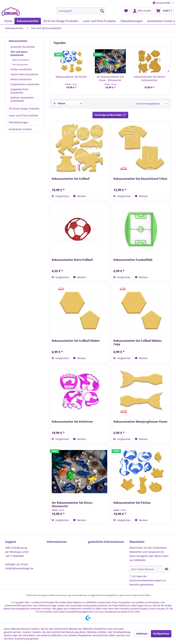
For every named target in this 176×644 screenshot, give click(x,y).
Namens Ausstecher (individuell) (22, 99)
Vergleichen (60, 196)
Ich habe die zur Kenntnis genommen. (148, 580)
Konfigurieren (161, 634)
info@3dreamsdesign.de (19, 568)
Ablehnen (142, 634)
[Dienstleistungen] (132, 21)
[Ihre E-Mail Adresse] (146, 569)
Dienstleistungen (19, 122)
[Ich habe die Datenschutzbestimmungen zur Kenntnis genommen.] (131, 576)
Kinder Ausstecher (21, 69)
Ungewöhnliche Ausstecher (19, 91)
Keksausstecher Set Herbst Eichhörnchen (149, 78)
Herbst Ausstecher (21, 79)
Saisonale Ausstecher (23, 47)
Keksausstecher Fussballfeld (133, 260)
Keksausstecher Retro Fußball (72, 260)
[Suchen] (102, 11)
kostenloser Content (20, 129)
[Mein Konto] (142, 11)
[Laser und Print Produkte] (99, 21)
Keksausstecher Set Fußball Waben (76, 341)
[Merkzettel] (126, 11)
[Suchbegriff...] (81, 11)
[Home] (8, 21)
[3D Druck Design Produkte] (61, 21)
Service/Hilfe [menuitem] (162, 3)
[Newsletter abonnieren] (167, 569)
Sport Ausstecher (21, 60)
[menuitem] (81, 11)
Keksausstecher (18, 41)
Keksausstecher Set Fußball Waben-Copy (138, 342)
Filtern (59, 103)
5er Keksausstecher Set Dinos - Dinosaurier (110, 78)
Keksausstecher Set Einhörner (72, 422)
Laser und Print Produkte (23, 115)
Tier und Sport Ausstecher (19, 53)
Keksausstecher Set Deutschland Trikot (140, 179)
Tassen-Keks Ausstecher (24, 74)
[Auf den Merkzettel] (80, 196)
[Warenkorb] (164, 11)
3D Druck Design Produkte (24, 109)
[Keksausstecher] (28, 21)
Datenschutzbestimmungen (145, 580)
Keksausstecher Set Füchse (71, 77)
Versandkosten (80, 595)
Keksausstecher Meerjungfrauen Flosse (140, 422)
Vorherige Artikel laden (110, 114)
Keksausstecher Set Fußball (71, 179)
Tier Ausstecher (20, 64)
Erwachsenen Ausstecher (25, 84)
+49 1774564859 (14, 556)
